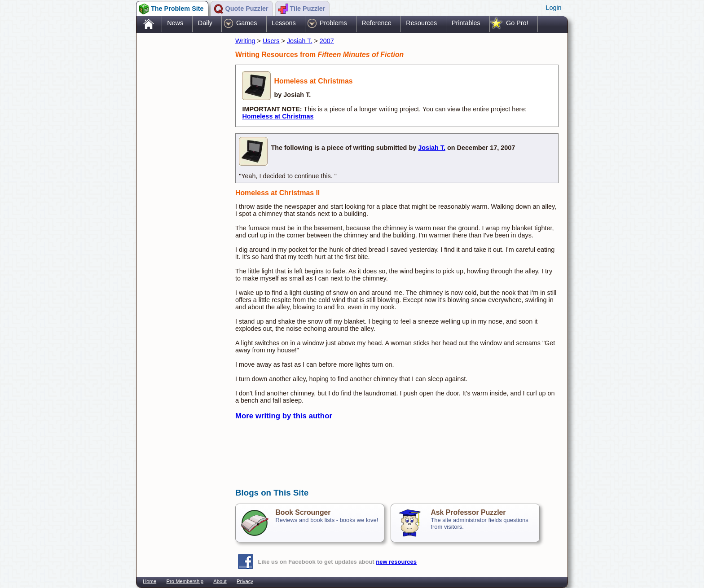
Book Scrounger (303, 512)
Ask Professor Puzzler (468, 512)
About (220, 581)
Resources (421, 23)
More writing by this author (284, 416)
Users (271, 41)
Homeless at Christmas (278, 116)
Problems (333, 23)
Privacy (245, 581)
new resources (396, 562)
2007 (327, 41)
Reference (376, 23)
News (175, 23)
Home (150, 581)
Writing (245, 41)
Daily (205, 23)
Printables (466, 23)
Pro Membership (185, 581)
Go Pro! (517, 23)
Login (553, 8)
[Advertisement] (181, 176)
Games (246, 23)
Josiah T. (300, 41)
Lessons (284, 23)
